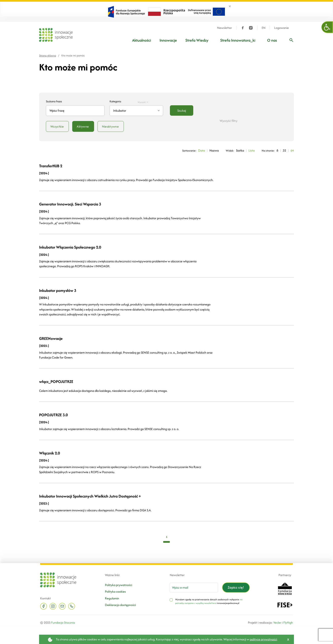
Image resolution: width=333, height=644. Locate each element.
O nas (272, 40)
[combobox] (136, 110)
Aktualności (142, 40)
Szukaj (182, 110)
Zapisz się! (236, 587)
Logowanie (281, 28)
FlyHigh (288, 622)
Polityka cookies (115, 591)
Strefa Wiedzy (197, 40)
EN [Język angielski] (264, 28)
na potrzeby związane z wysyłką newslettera (209, 601)
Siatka (240, 150)
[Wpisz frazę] (291, 40)
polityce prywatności (263, 639)
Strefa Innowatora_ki (238, 40)
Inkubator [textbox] (120, 110)
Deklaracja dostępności (120, 605)
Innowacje (168, 40)
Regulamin (112, 598)
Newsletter (224, 28)
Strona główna (48, 56)
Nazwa (214, 150)
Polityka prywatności (119, 585)
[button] (327, 27)
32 (284, 150)
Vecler (277, 622)
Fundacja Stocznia (63, 622)
